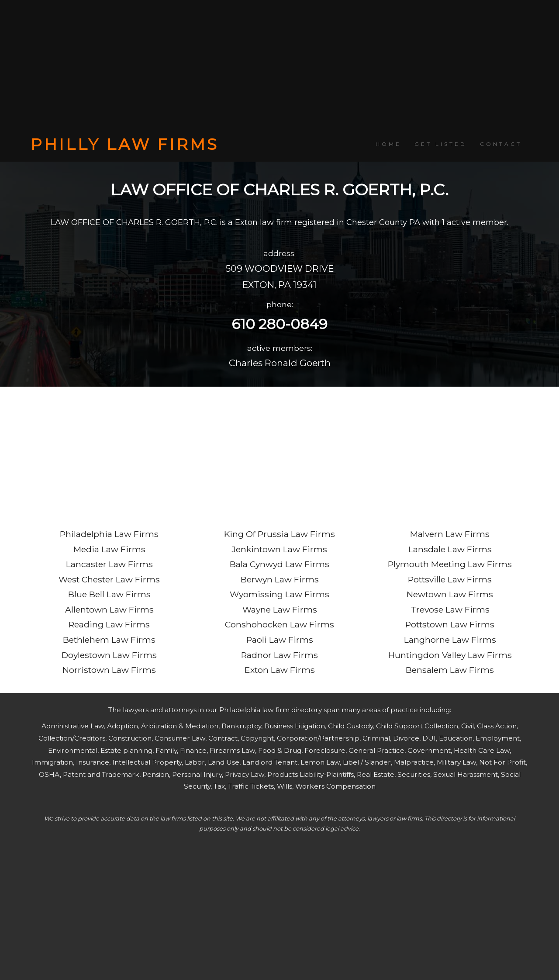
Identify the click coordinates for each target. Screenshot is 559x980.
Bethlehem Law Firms (109, 640)
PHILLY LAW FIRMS (125, 144)
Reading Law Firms (109, 624)
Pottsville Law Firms (450, 579)
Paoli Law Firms (280, 640)
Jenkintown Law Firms (279, 549)
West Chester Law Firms (109, 579)
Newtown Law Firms (450, 594)
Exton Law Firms (280, 670)
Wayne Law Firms (280, 609)
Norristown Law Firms (109, 670)
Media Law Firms (109, 549)
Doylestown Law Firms (109, 655)
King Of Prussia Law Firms (279, 534)
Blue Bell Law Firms (109, 594)
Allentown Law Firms (109, 609)
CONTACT (501, 144)
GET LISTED (441, 144)
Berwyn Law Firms (280, 579)
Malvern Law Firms (450, 534)
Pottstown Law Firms (450, 624)
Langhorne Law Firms (450, 640)
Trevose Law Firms (450, 609)
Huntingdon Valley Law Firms (450, 655)
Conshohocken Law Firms (279, 624)
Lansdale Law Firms (450, 549)
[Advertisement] (279, 68)
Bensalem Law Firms (450, 670)
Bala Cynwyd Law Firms (279, 564)
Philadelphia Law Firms (109, 534)
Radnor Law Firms (279, 655)
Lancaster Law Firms (109, 564)
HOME (388, 144)
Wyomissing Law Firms (279, 594)
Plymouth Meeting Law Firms (450, 564)
